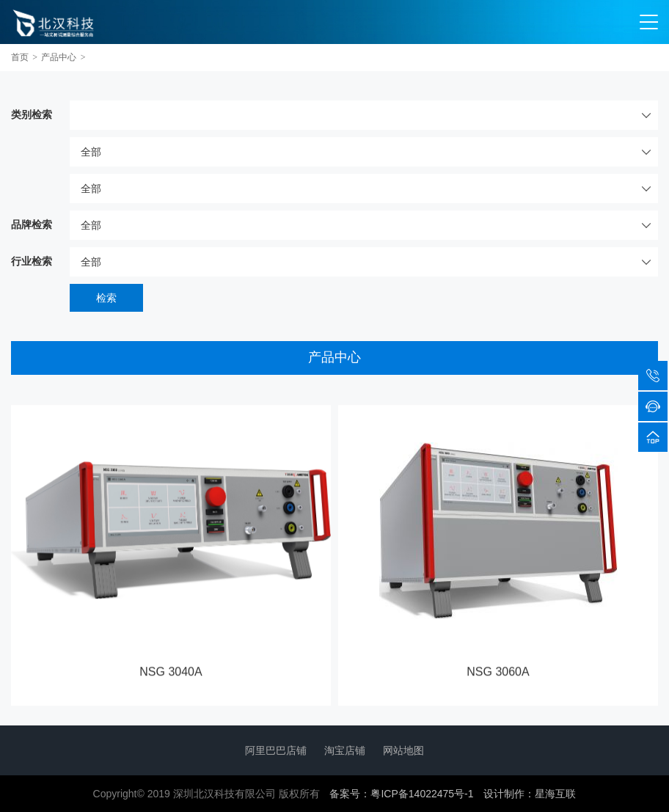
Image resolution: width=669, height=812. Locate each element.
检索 (106, 298)
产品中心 (59, 57)
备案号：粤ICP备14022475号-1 (401, 794)
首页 (20, 57)
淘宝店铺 (345, 750)
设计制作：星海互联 (530, 794)
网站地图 (403, 750)
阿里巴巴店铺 (276, 750)
